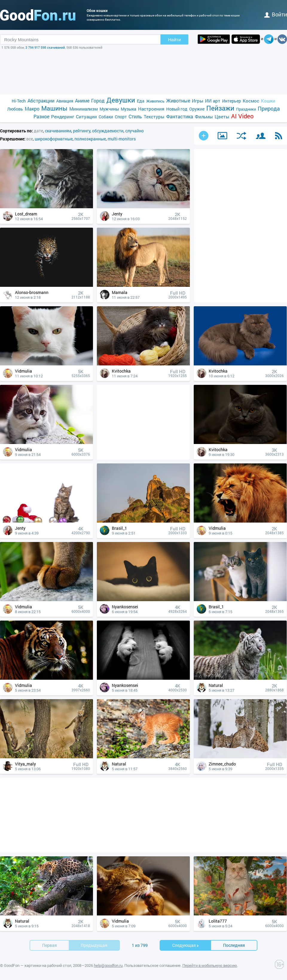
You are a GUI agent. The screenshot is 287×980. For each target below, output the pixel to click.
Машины (54, 108)
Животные (178, 101)
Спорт (121, 117)
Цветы (222, 117)
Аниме (82, 101)
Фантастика (180, 116)
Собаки (106, 117)
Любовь (15, 109)
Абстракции (41, 101)
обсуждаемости (108, 131)
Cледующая (186, 945)
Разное (41, 116)
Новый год (177, 109)
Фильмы (204, 117)
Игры (198, 101)
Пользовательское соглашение (152, 965)
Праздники (246, 109)
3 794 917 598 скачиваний (45, 47)
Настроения (151, 109)
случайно (135, 131)
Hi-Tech (19, 101)
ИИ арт (213, 101)
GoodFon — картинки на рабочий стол (38, 965)
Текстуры (154, 117)
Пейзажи (220, 108)
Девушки (121, 100)
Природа (269, 109)
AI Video (242, 116)
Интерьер (232, 101)
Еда (141, 101)
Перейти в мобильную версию (210, 965)
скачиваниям (58, 131)
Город (98, 101)
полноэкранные (90, 139)
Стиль (135, 116)
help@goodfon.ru (108, 965)
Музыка (129, 109)
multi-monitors (122, 139)
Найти (174, 40)
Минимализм (84, 109)
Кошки (268, 101)
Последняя (234, 945)
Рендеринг (63, 117)
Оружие (197, 109)
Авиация (65, 101)
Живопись (155, 101)
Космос (251, 101)
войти (276, 14)
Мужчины (109, 109)
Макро (32, 109)
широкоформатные (54, 139)
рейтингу (82, 131)
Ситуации (86, 117)
